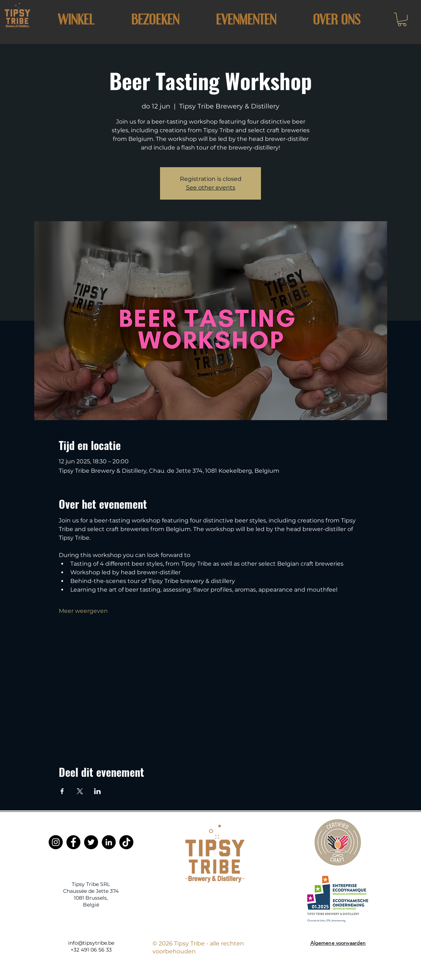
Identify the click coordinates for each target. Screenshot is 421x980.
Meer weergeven (83, 611)
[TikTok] (126, 842)
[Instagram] (56, 842)
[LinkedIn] (109, 842)
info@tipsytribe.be (91, 943)
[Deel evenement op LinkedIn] (98, 791)
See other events (211, 188)
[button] (155, 19)
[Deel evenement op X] (80, 791)
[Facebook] (73, 842)
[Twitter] (91, 842)
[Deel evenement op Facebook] (62, 791)
